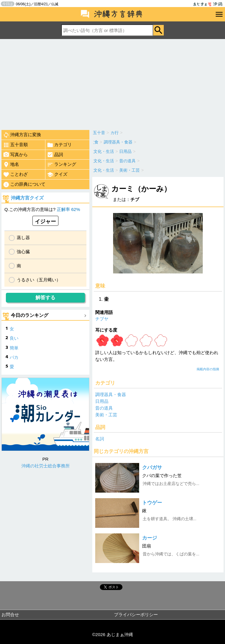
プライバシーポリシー (136, 615)
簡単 (14, 348)
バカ (14, 357)
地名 (11, 165)
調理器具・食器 (111, 394)
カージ (150, 538)
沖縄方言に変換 (22, 135)
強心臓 (23, 252)
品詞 (55, 155)
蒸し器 (23, 238)
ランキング (62, 165)
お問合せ (10, 615)
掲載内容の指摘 (208, 369)
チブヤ (102, 319)
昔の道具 (104, 408)
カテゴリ (59, 145)
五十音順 (15, 145)
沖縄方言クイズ (27, 198)
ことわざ (15, 175)
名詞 (100, 439)
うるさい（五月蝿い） (39, 280)
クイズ (57, 175)
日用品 (102, 401)
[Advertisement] (112, 83)
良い (14, 338)
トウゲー (152, 503)
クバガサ (152, 468)
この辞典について (24, 185)
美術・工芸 (106, 415)
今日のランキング (30, 315)
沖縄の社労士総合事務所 (46, 466)
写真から (15, 155)
